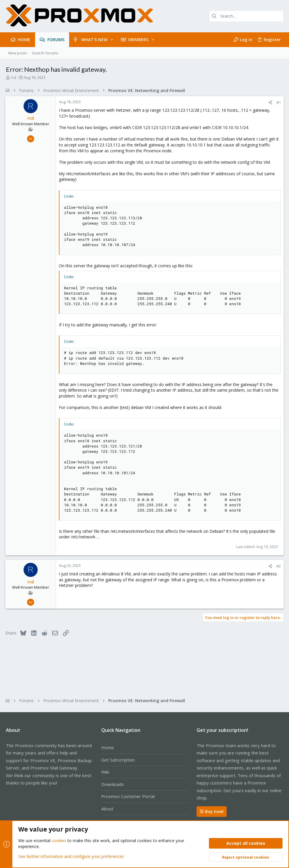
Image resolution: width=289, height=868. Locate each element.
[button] (112, 40)
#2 (278, 566)
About (107, 809)
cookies (59, 841)
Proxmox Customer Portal (128, 796)
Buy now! (212, 811)
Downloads (113, 784)
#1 (278, 102)
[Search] (246, 16)
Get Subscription (118, 760)
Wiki (105, 772)
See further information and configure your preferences (71, 856)
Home (108, 747)
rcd (13, 77)
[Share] (270, 102)
